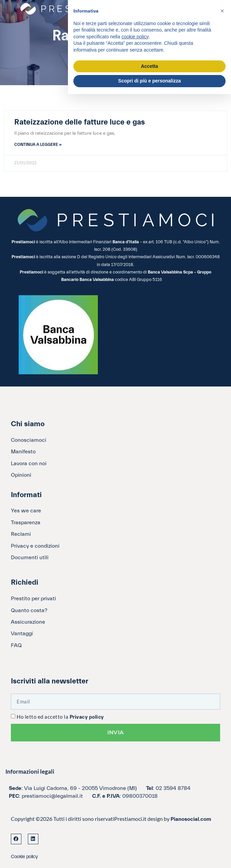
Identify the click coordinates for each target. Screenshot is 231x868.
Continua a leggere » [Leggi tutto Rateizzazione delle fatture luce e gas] (38, 145)
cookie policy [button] (135, 37)
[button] (222, 11)
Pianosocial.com (191, 819)
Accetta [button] (150, 66)
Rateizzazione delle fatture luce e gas (80, 122)
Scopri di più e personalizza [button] (149, 81)
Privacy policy (87, 717)
